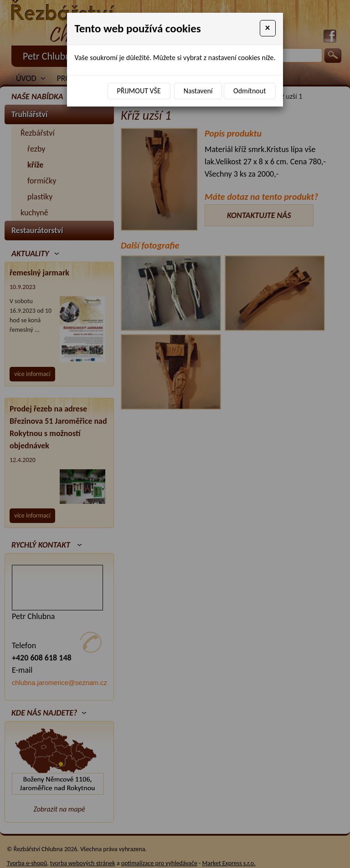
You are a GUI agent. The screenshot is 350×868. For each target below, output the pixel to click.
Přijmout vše (139, 91)
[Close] (268, 28)
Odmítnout (250, 91)
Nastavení (198, 91)
